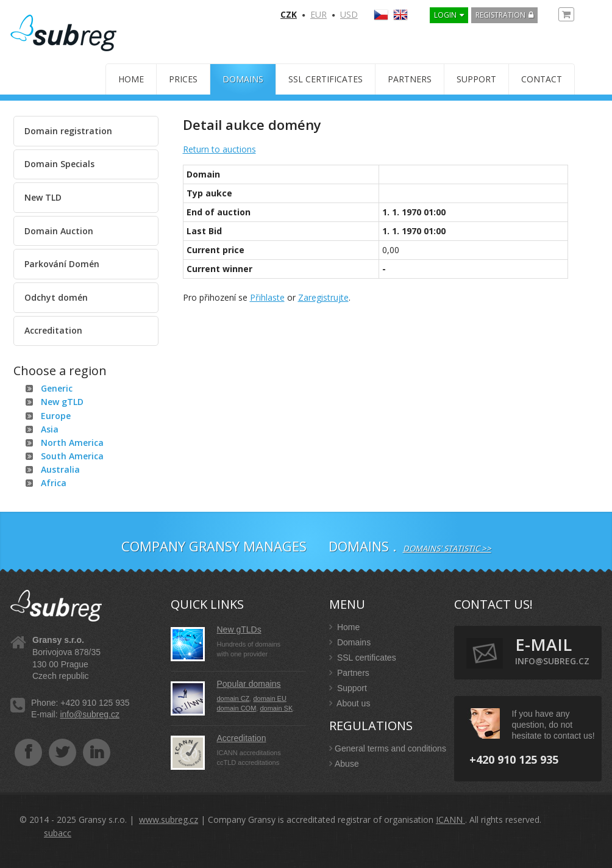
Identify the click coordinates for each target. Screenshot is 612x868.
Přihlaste (267, 297)
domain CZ (233, 698)
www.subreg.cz (169, 820)
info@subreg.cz (89, 714)
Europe (56, 416)
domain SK (276, 708)
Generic (57, 388)
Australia (60, 469)
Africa (54, 483)
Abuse (344, 764)
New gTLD (62, 402)
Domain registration (68, 131)
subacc (58, 833)
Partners (410, 79)
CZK (289, 14)
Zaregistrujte (323, 297)
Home (131, 79)
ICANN (450, 820)
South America (72, 456)
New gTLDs (239, 629)
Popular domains (249, 684)
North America (72, 443)
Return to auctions (219, 149)
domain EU (269, 698)
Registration (500, 15)
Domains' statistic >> (447, 548)
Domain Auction (59, 231)
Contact (542, 79)
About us (350, 703)
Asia (50, 429)
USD (349, 14)
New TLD (43, 197)
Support (476, 79)
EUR (318, 14)
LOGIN (445, 15)
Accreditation (53, 330)
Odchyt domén (56, 297)
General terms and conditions (388, 748)
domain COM (237, 708)
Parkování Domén (62, 264)
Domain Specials (59, 164)
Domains (243, 79)
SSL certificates (326, 79)
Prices (183, 79)
